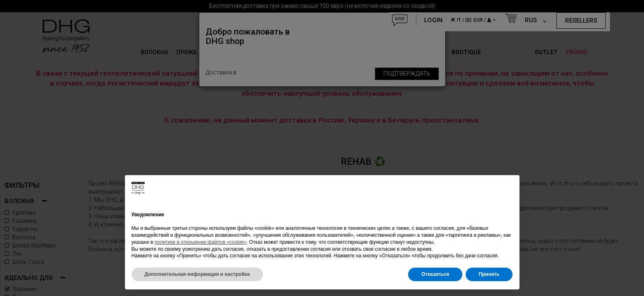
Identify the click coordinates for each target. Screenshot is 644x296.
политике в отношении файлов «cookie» (201, 242)
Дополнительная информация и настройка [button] (197, 274)
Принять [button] (489, 274)
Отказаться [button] (435, 274)
